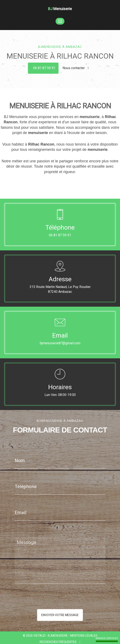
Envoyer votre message (60, 615)
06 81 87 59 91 (44, 68)
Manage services (107, 639)
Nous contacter (76, 68)
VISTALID (39, 636)
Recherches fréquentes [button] (60, 642)
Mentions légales (84, 636)
